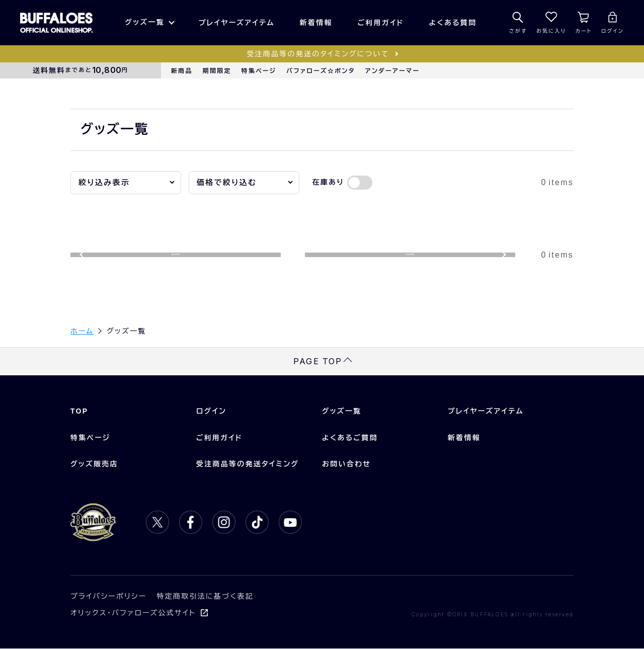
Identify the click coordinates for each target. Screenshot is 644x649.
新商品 (182, 71)
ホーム (82, 332)
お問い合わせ (346, 464)
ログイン (211, 412)
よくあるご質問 (350, 438)
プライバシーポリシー (109, 597)
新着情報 (316, 23)
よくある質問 (453, 23)
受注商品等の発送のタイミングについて (318, 54)
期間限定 (217, 71)
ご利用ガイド (381, 23)
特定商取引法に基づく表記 (205, 597)
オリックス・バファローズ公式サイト (133, 613)
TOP (79, 412)
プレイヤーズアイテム (237, 23)
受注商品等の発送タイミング (248, 464)
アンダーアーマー (392, 71)
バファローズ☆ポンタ (320, 71)
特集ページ (259, 71)
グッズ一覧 (144, 22)
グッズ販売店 (94, 464)
